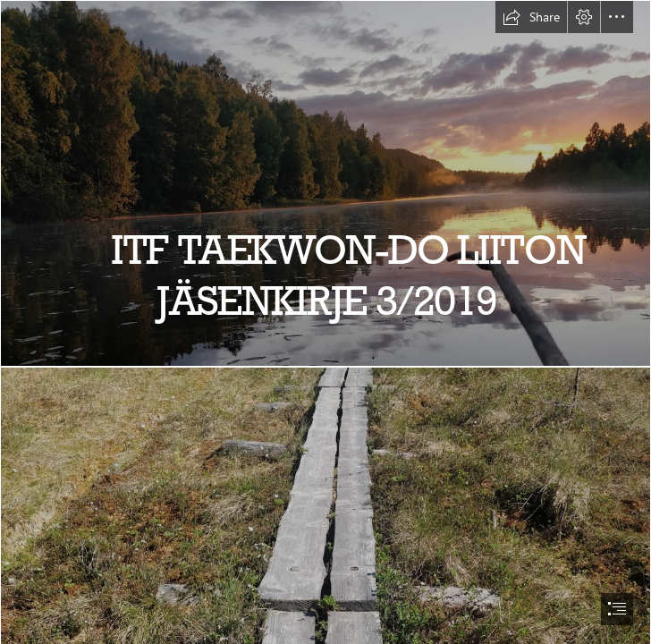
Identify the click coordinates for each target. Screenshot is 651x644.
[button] (531, 17)
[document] (325, 322)
